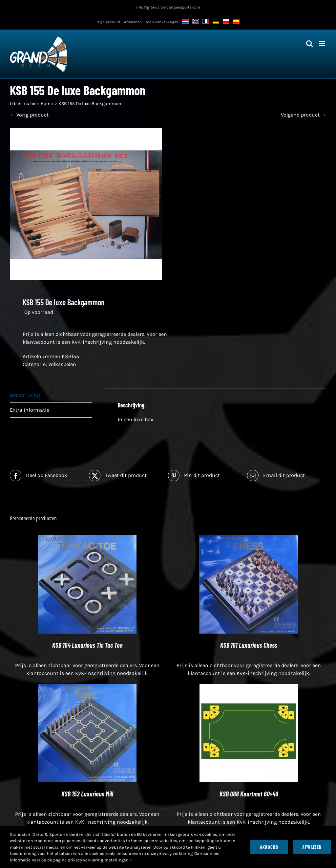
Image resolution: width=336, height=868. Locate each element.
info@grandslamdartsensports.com (168, 7)
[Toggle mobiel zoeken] (309, 43)
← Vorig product (29, 115)
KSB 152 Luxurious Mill (87, 794)
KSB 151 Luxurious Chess (249, 645)
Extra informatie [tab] (30, 410)
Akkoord (269, 847)
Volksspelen (62, 364)
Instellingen (118, 860)
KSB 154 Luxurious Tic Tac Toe (87, 645)
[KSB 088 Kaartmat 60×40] (249, 688)
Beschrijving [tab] (25, 395)
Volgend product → (304, 115)
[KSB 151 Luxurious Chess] (249, 539)
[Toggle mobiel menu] (323, 43)
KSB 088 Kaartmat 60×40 (249, 794)
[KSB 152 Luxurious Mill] (87, 688)
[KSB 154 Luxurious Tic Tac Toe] (87, 539)
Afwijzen (312, 847)
